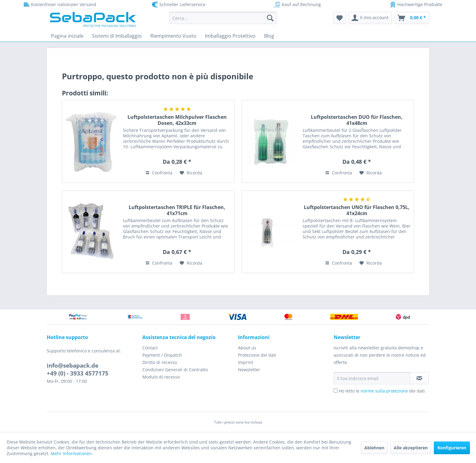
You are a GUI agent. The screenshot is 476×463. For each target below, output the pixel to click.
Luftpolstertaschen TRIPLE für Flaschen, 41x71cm (177, 210)
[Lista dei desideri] (340, 18)
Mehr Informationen (71, 453)
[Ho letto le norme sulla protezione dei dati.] (336, 391)
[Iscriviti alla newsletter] (419, 378)
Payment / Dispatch (162, 355)
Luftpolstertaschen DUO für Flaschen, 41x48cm (357, 120)
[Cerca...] (223, 18)
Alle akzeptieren (411, 448)
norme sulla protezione (384, 391)
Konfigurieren (452, 448)
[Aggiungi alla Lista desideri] (191, 173)
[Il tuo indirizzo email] (372, 378)
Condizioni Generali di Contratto (175, 370)
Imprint (246, 362)
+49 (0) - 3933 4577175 (78, 373)
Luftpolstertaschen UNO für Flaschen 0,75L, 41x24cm (357, 210)
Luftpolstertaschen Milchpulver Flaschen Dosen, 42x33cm (177, 120)
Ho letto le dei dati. (382, 391)
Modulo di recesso (161, 377)
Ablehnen (374, 448)
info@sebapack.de (73, 365)
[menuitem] (223, 18)
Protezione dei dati (257, 355)
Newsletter (249, 370)
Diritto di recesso (160, 362)
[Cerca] (270, 18)
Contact (150, 348)
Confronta (159, 173)
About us (247, 348)
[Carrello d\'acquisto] (412, 18)
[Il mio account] (370, 18)
